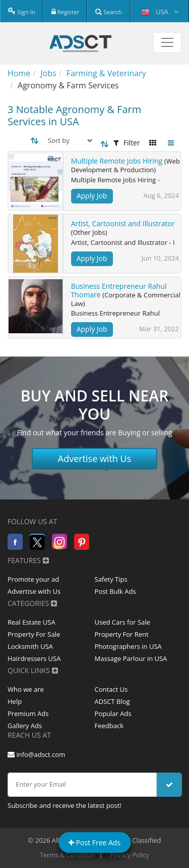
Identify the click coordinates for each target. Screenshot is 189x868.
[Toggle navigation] (167, 42)
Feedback (109, 726)
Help (15, 701)
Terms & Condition (67, 855)
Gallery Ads (25, 726)
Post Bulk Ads (115, 591)
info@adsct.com (36, 754)
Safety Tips (111, 579)
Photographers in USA (128, 646)
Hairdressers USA (34, 658)
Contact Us (111, 689)
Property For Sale (34, 634)
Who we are (26, 689)
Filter (127, 143)
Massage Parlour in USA (131, 658)
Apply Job (92, 196)
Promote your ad (33, 579)
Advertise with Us (95, 458)
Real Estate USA (31, 622)
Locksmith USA (30, 646)
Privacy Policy (130, 855)
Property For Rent (122, 634)
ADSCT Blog (112, 701)
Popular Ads (113, 713)
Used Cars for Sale (122, 622)
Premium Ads (28, 713)
